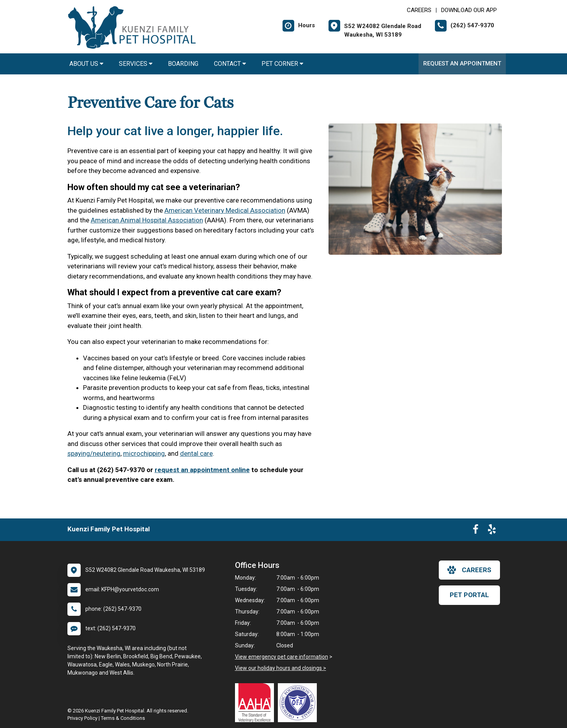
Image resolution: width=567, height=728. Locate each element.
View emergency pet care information (282, 657)
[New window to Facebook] (476, 531)
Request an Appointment (462, 63)
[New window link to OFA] (299, 703)
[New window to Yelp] (492, 531)
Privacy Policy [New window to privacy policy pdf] (82, 718)
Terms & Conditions (123, 718)
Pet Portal (469, 595)
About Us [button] (86, 64)
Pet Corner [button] (282, 64)
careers (469, 570)
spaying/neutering (94, 453)
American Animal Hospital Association (147, 220)
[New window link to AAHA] (256, 703)
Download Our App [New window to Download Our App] (469, 10)
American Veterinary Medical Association (225, 210)
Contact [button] (230, 64)
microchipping (144, 453)
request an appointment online (202, 470)
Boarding (183, 64)
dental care (196, 453)
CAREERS (419, 10)
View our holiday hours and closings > (281, 668)
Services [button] (136, 64)
